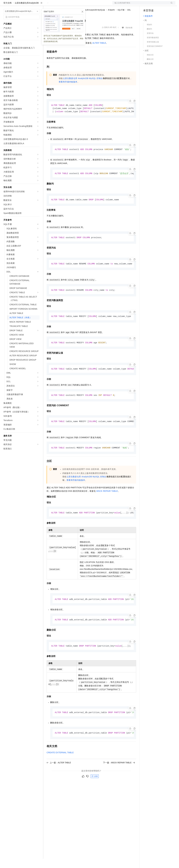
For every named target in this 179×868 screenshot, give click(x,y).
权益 (55, 5)
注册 (160, 5)
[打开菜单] (5, 5)
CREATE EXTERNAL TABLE (60, 765)
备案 (146, 5)
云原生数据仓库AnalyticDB (27, 12)
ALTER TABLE (99, 52)
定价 (62, 5)
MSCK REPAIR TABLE (107, 502)
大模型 (29, 5)
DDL (129, 19)
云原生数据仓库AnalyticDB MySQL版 (91, 19)
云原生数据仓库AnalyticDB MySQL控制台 (83, 88)
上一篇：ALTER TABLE (59, 775)
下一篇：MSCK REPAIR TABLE (119, 775)
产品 (37, 5)
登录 (171, 5)
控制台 (153, 5)
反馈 (95, 789)
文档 (140, 5)
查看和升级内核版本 (68, 91)
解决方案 (46, 5)
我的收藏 (129, 37)
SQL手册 (121, 19)
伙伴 (78, 5)
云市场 (70, 5)
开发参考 (111, 19)
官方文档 (7, 12)
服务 (85, 5)
